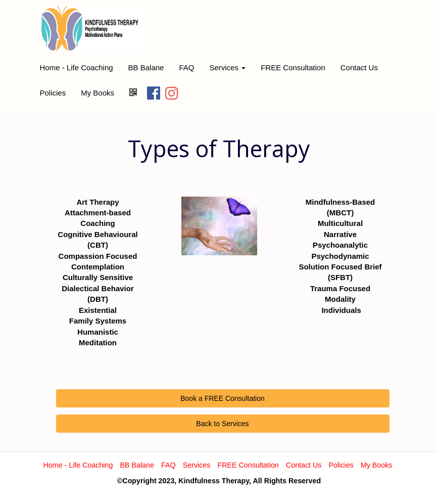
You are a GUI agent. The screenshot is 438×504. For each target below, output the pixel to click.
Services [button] (227, 67)
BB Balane (146, 67)
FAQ (186, 67)
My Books (98, 93)
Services (197, 465)
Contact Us (359, 67)
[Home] (93, 29)
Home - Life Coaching (77, 67)
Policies (53, 93)
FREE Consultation (293, 67)
